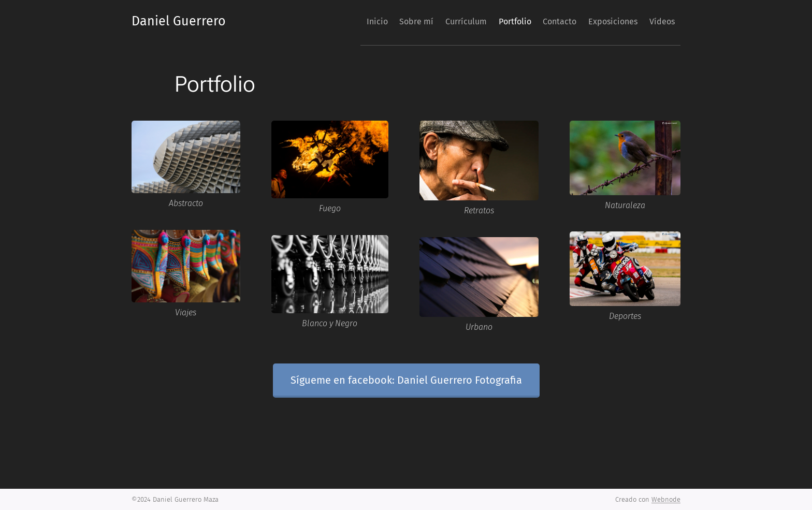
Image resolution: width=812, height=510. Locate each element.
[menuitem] (332, 21)
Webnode (666, 499)
